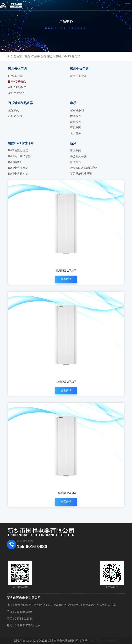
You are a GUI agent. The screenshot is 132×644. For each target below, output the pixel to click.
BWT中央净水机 (18, 168)
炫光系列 (14, 110)
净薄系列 (75, 162)
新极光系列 (15, 116)
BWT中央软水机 (18, 174)
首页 (27, 56)
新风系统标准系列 (81, 174)
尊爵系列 (75, 128)
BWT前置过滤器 (18, 150)
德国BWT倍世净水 (21, 143)
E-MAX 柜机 (16, 76)
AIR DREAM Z (17, 87)
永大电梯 (75, 133)
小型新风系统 (78, 156)
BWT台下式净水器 (19, 156)
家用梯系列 (77, 110)
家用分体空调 (53, 56)
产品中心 (37, 56)
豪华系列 (75, 122)
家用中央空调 (16, 93)
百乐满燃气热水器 (20, 103)
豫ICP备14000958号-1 (104, 641)
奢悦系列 (75, 150)
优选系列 (75, 116)
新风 (73, 143)
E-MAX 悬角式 (71, 56)
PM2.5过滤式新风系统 (84, 168)
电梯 (73, 103)
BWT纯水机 (15, 162)
